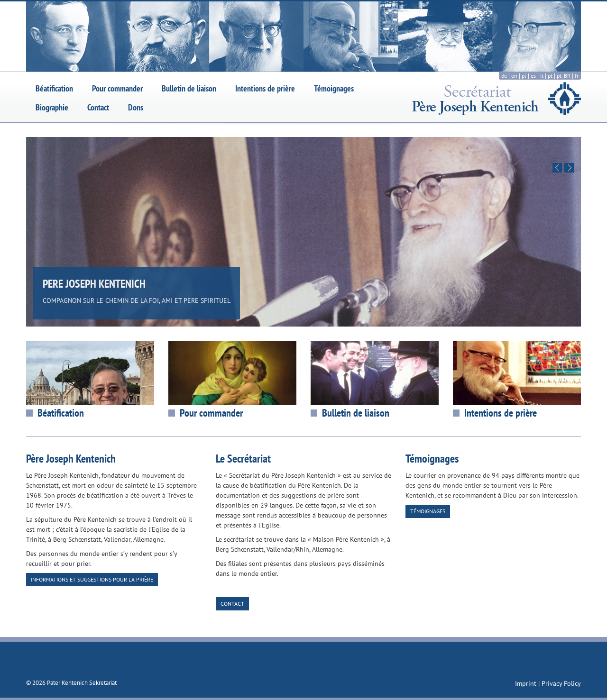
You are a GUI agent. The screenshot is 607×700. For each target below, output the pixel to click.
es (533, 76)
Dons (136, 107)
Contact (98, 107)
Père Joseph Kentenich (71, 459)
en (514, 76)
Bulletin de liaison (189, 88)
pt (550, 76)
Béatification (54, 88)
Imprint (527, 683)
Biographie (52, 107)
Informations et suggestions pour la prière (92, 579)
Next (569, 168)
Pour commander (117, 88)
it (542, 76)
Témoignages (334, 88)
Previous (557, 168)
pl (524, 76)
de (504, 76)
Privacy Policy (561, 683)
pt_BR (564, 76)
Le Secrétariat (243, 459)
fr (577, 76)
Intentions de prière (265, 88)
